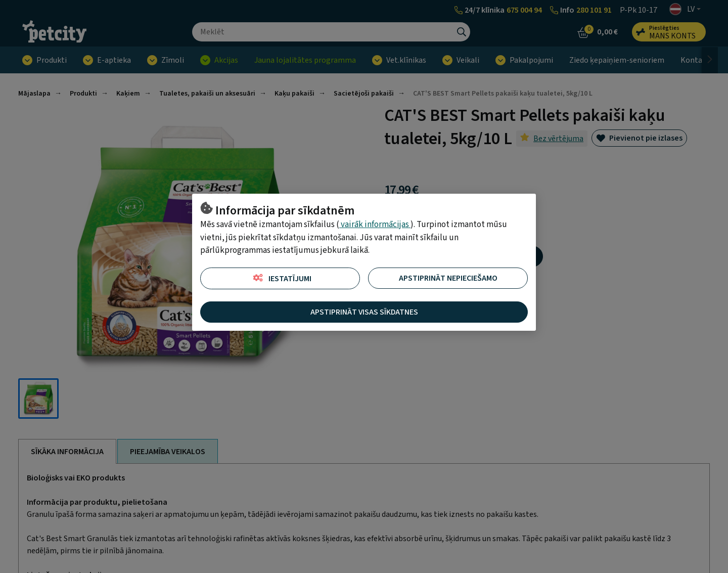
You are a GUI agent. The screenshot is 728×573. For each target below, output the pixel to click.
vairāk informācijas (375, 225)
